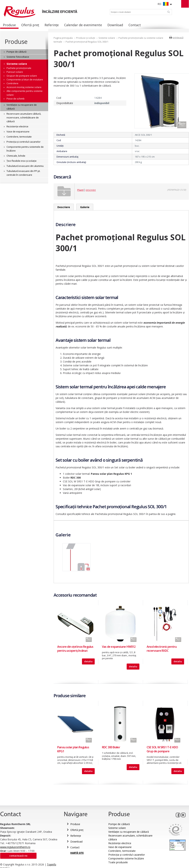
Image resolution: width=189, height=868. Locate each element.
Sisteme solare (107, 38)
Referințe (76, 836)
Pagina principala (63, 38)
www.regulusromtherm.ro (15, 847)
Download (76, 842)
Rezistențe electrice (120, 843)
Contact (75, 847)
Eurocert (175, 830)
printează (178, 37)
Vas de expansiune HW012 (119, 647)
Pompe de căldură (119, 824)
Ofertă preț (77, 830)
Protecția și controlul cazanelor (127, 855)
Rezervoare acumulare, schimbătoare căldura (130, 837)
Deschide (91, 190)
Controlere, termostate (122, 851)
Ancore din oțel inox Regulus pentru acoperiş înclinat (75, 649)
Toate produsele (118, 862)
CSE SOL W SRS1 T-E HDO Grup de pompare (162, 749)
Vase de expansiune (120, 847)
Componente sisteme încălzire (126, 858)
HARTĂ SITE (77, 853)
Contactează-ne (18, 856)
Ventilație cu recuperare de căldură (129, 832)
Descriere (64, 207)
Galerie (85, 207)
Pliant (80, 190)
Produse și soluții (86, 38)
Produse (16, 42)
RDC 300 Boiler (111, 747)
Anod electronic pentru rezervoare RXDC (162, 649)
